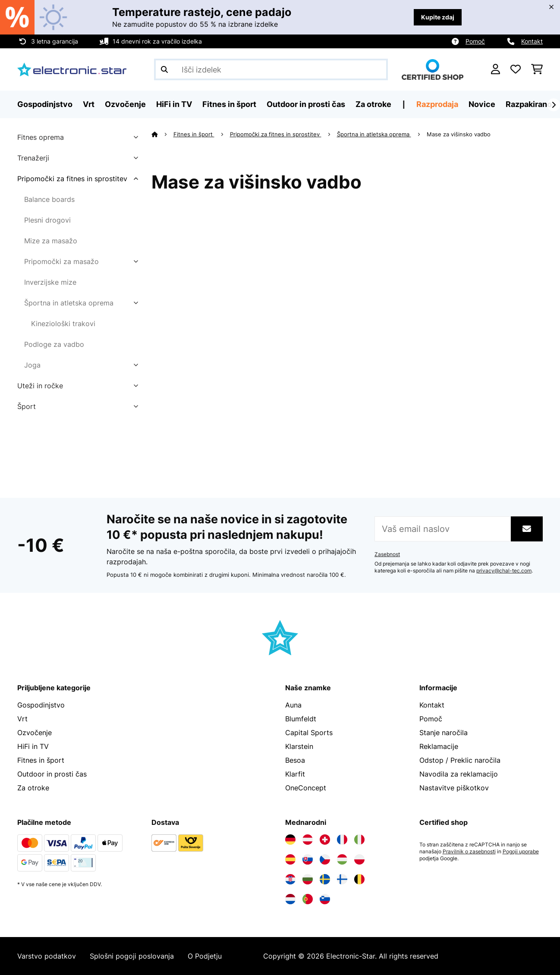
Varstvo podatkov (47, 956)
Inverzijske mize (50, 282)
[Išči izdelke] (271, 69)
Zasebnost (387, 554)
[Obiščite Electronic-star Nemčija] (290, 840)
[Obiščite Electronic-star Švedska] (325, 879)
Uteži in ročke (40, 386)
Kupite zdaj (438, 17)
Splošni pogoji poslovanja (132, 956)
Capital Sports (309, 733)
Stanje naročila (444, 733)
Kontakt (532, 41)
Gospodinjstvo (41, 705)
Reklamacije (439, 746)
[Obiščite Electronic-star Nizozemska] (290, 899)
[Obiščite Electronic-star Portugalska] (308, 899)
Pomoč (475, 41)
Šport (27, 406)
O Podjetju (205, 956)
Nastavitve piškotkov (454, 788)
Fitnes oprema (41, 137)
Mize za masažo (51, 241)
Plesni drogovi (47, 220)
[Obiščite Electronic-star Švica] (325, 840)
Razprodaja (437, 104)
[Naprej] (554, 105)
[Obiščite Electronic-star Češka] (325, 859)
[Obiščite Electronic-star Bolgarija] (308, 879)
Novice (482, 104)
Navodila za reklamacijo (459, 774)
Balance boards (49, 199)
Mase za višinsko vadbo (459, 134)
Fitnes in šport (194, 134)
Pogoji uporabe (521, 852)
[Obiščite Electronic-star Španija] (290, 859)
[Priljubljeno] (516, 69)
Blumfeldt (301, 719)
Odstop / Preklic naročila (460, 760)
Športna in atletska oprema (69, 303)
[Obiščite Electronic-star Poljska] (359, 859)
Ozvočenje (35, 733)
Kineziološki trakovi (63, 324)
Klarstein (299, 746)
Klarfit (295, 774)
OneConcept (306, 788)
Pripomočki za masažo (61, 261)
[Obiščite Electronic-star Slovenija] (325, 899)
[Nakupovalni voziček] (537, 69)
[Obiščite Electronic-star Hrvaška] (290, 879)
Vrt (22, 719)
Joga (32, 365)
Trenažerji (33, 158)
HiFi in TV (33, 746)
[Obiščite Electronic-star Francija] (342, 840)
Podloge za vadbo (54, 344)
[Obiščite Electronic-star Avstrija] (308, 840)
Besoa (295, 760)
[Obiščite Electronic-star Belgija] (359, 879)
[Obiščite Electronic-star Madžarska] (342, 859)
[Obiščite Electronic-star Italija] (359, 840)
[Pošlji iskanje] (164, 69)
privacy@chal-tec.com (504, 571)
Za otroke (33, 788)
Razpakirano (529, 104)
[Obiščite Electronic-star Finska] (342, 879)
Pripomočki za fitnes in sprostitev (72, 179)
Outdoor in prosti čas (52, 774)
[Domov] (162, 134)
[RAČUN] (496, 69)
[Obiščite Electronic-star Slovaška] (308, 859)
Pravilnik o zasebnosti (469, 852)
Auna (293, 705)
